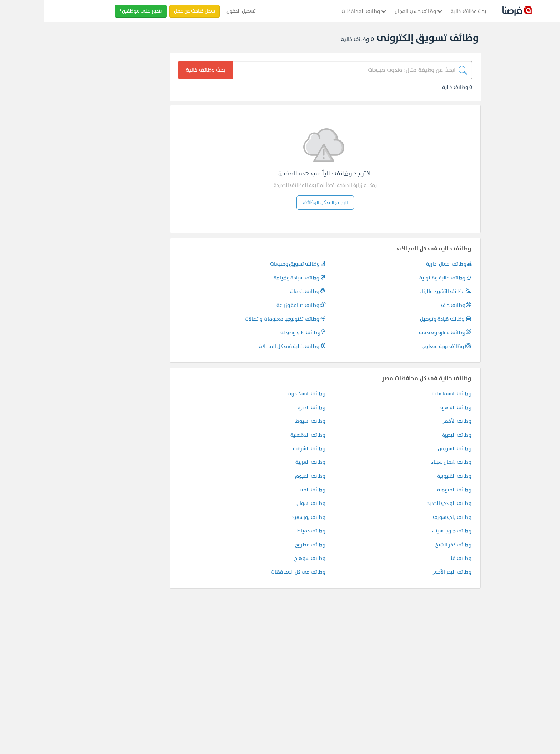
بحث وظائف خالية (425, 11)
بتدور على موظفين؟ (97, 11)
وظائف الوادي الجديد (405, 503)
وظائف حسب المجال (374, 11)
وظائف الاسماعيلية (408, 394)
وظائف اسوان (267, 503)
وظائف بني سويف (408, 517)
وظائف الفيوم (266, 476)
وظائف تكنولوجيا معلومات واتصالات (241, 319)
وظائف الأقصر (413, 421)
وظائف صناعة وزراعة (257, 305)
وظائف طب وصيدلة (259, 333)
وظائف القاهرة (412, 408)
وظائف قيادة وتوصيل (402, 319)
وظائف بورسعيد (264, 517)
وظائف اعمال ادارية (405, 264)
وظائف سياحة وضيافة (256, 278)
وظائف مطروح (266, 545)
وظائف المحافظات (320, 11)
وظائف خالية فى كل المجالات (248, 346)
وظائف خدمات (263, 291)
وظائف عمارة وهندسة (401, 333)
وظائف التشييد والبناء (401, 291)
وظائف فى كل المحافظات (254, 572)
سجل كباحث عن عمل (151, 11)
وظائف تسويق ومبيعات (254, 264)
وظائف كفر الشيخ (409, 545)
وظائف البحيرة (413, 435)
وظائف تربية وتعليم (403, 346)
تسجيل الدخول (197, 11)
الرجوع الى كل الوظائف (281, 202)
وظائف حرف (412, 305)
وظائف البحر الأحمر (408, 572)
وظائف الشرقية (265, 449)
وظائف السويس (411, 449)
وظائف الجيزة (267, 408)
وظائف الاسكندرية (263, 394)
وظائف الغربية (266, 462)
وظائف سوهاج (266, 558)
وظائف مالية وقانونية (401, 278)
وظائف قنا (416, 558)
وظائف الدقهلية (264, 435)
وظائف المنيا (268, 490)
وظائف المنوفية (410, 490)
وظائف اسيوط (266, 421)
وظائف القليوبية (410, 476)
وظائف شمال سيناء (407, 462)
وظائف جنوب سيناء (408, 531)
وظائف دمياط (267, 531)
